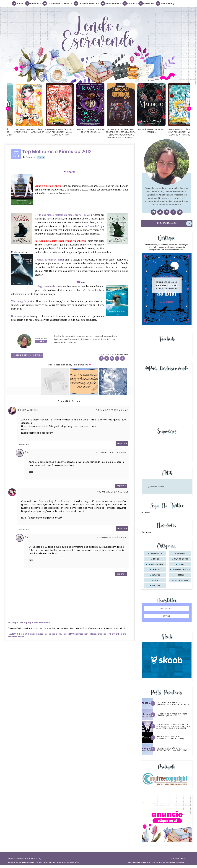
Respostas (24, 445)
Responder (122, 443)
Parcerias (146, 3)
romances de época (181, 570)
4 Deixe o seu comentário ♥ (28, 355)
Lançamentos (111, 3)
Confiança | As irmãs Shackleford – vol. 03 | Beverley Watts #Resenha (22, 132)
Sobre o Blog (165, 3)
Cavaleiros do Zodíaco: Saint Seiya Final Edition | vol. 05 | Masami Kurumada (83, 132)
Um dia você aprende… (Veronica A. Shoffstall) (170, 738)
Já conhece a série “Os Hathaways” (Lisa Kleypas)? (172, 749)
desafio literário (156, 564)
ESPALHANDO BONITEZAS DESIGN (169, 862)
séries (181, 575)
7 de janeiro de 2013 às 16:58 (110, 537)
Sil (19, 492)
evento (181, 564)
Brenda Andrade (28, 410)
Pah (27, 452)
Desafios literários (86, 3)
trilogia (156, 586)
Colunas (130, 3)
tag (156, 580)
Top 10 (41, 157)
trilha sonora (181, 580)
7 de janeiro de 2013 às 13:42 (112, 410)
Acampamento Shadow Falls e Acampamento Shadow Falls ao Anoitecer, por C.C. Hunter (174, 726)
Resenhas (33, 3)
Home (18, 3)
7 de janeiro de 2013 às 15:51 (112, 492)
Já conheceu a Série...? (57, 3)
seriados (156, 575)
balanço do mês (181, 559)
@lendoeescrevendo (156, 486)
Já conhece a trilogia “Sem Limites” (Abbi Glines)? (172, 715)
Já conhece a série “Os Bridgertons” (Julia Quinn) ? (173, 703)
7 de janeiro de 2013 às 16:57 (110, 452)
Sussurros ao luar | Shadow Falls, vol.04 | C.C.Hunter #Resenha (167, 285)
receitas (156, 570)
